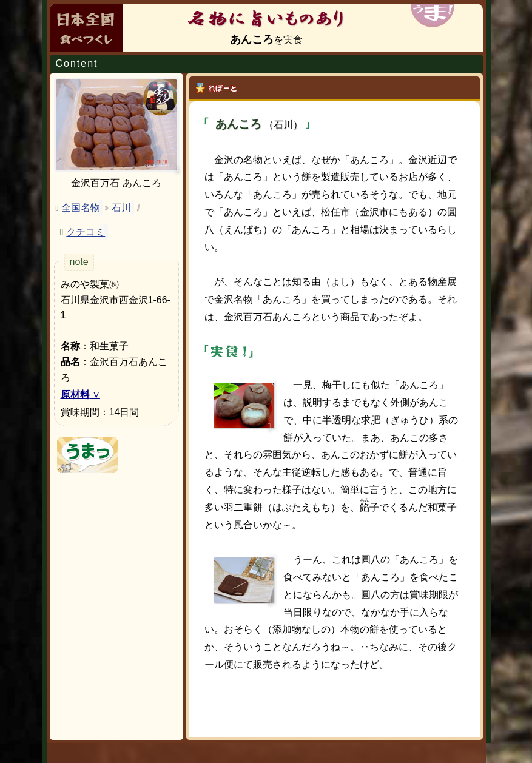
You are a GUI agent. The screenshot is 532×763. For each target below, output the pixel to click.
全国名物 (81, 208)
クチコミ (86, 232)
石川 (121, 208)
